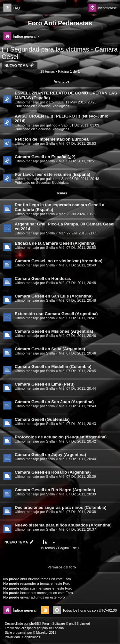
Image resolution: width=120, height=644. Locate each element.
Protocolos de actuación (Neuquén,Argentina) (61, 437)
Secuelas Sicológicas (53, 106)
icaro (50, 102)
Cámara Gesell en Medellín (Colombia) (53, 367)
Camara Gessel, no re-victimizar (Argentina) (59, 261)
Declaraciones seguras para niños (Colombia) (61, 507)
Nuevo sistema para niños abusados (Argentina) (63, 525)
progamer (20, 633)
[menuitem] (12, 8)
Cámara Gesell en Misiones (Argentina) (54, 331)
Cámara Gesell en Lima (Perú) (45, 384)
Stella (51, 143)
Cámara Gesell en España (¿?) (45, 157)
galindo (52, 125)
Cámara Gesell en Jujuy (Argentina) (50, 455)
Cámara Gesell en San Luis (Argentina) (54, 296)
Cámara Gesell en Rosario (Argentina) (53, 472)
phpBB (34, 624)
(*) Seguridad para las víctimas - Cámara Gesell (60, 53)
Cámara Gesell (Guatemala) (42, 419)
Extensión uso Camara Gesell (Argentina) (56, 314)
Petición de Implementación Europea (52, 139)
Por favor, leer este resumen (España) (52, 174)
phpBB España (53, 628)
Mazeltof (42, 633)
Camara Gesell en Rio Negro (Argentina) (55, 490)
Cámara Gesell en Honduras (43, 278)
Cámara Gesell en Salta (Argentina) (50, 349)
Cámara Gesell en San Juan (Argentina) (54, 402)
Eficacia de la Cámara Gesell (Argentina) (55, 243)
